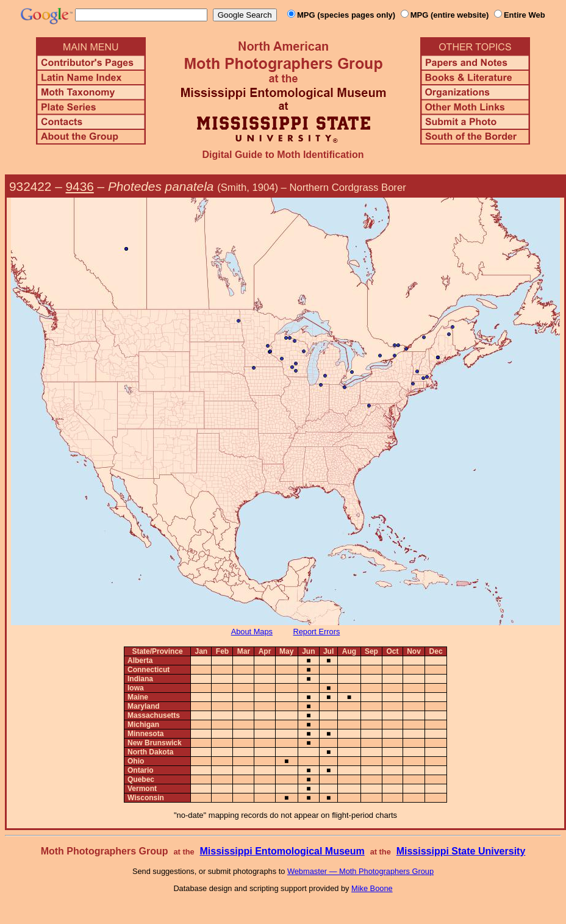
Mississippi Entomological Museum (282, 851)
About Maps (252, 632)
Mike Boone (372, 888)
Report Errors (317, 632)
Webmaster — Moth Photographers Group (360, 871)
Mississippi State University (461, 851)
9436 (80, 186)
